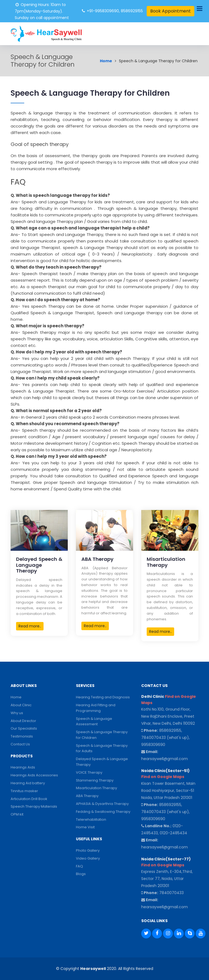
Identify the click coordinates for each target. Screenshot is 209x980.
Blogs (81, 874)
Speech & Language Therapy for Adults (102, 748)
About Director (23, 721)
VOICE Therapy (89, 772)
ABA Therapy (87, 796)
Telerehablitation (91, 819)
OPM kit (17, 814)
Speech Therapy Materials (34, 806)
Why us (17, 713)
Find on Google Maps (163, 777)
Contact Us (20, 744)
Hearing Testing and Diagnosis (103, 697)
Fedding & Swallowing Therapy (103, 812)
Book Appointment (170, 11)
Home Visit (85, 827)
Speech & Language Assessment (94, 721)
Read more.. (30, 626)
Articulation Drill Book (29, 799)
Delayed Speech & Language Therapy (102, 762)
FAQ (79, 866)
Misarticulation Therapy (96, 788)
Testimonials (22, 736)
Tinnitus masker (24, 791)
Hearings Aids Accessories (34, 775)
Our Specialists (24, 728)
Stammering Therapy (95, 780)
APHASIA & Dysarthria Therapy (102, 804)
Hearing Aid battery (28, 783)
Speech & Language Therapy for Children (102, 735)
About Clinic (21, 705)
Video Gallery (88, 858)
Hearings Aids (23, 767)
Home (106, 61)
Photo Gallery (88, 850)
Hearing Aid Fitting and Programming (96, 708)
